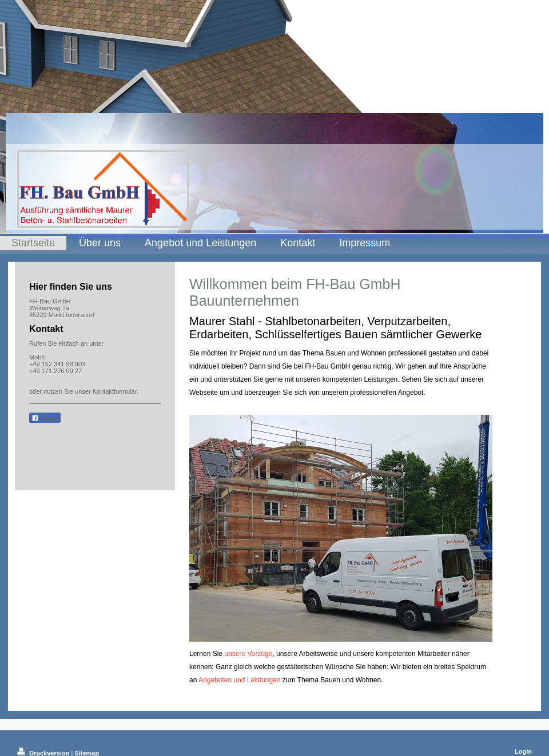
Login (523, 751)
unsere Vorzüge (248, 654)
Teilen (45, 418)
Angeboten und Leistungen (239, 680)
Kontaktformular (115, 391)
